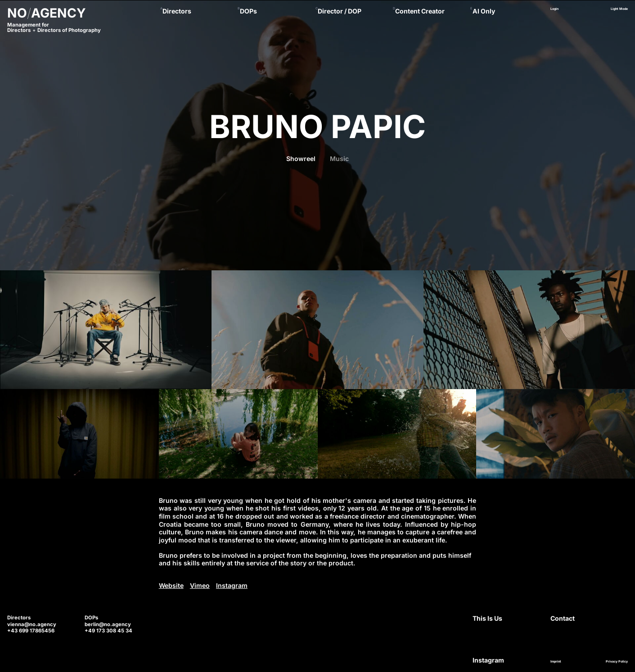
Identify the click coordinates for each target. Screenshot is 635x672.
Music (339, 159)
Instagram (232, 585)
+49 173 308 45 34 (108, 631)
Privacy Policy (617, 662)
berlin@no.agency (108, 624)
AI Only (484, 11)
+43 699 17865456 (31, 631)
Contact (563, 618)
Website (171, 585)
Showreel (301, 159)
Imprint (556, 662)
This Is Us (487, 618)
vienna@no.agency (32, 624)
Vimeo (200, 585)
